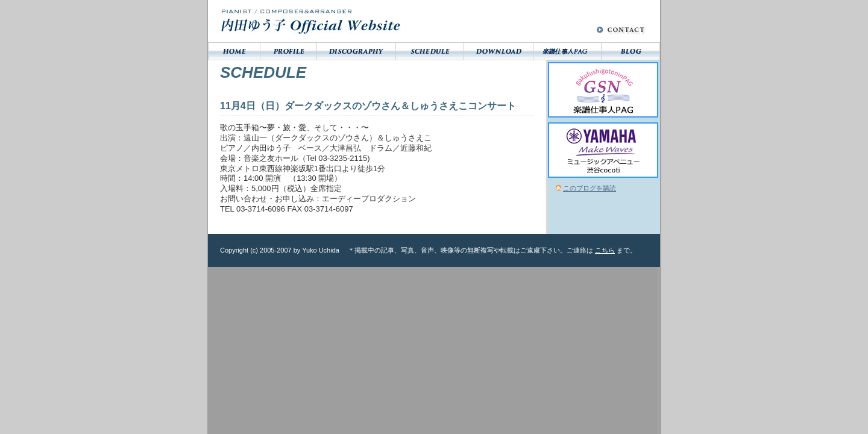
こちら (605, 250)
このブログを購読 (590, 188)
